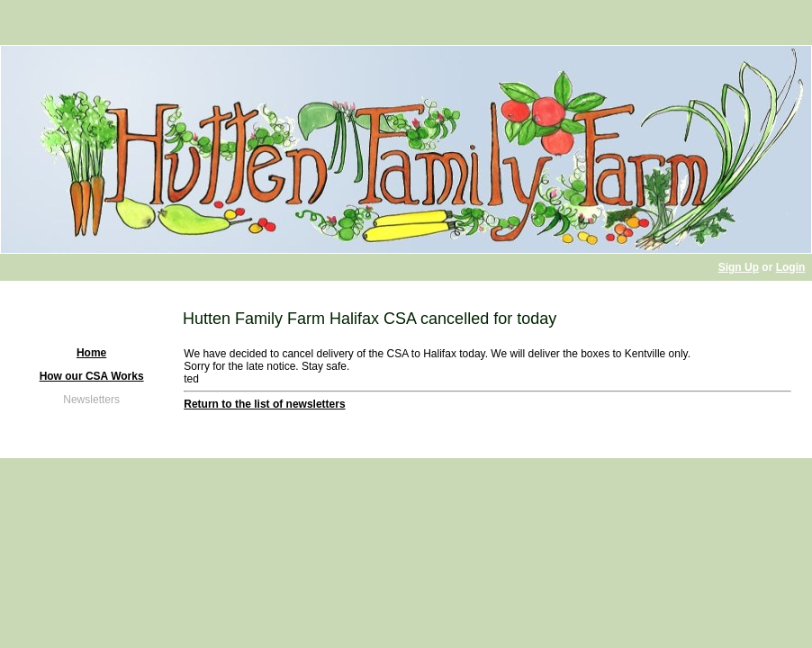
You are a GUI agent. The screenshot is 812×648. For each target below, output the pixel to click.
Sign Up (739, 267)
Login (791, 267)
